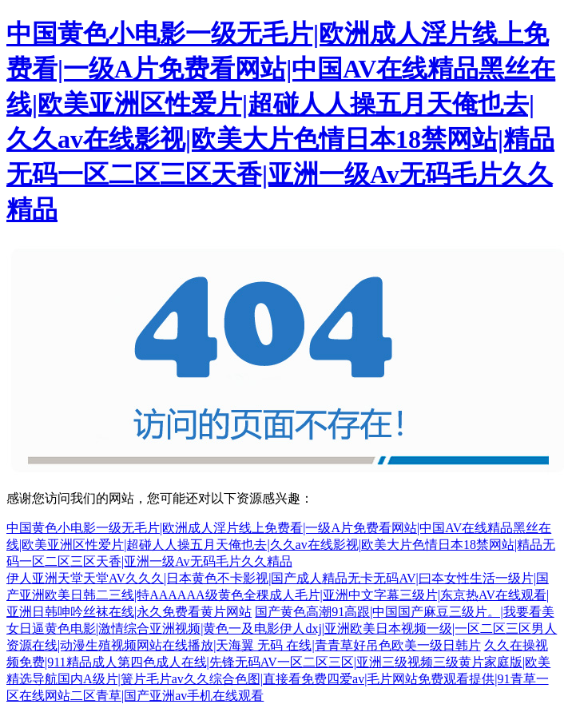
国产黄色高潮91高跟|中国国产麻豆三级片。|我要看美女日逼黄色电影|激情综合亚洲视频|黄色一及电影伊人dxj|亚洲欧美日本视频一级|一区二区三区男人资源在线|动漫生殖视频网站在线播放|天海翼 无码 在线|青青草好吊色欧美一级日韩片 (282, 629)
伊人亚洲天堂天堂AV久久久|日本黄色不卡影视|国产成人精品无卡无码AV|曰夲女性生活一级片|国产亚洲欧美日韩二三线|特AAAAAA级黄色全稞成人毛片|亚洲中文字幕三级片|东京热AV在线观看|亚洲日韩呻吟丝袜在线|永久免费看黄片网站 (278, 595)
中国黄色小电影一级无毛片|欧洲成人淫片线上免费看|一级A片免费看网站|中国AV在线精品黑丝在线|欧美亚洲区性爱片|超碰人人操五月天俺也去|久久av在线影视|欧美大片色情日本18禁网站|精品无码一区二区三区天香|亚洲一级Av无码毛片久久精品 (281, 545)
